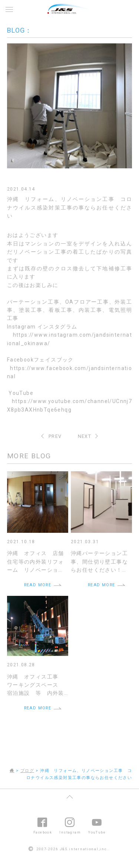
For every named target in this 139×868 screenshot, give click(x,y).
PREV (55, 436)
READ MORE (38, 585)
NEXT (85, 436)
